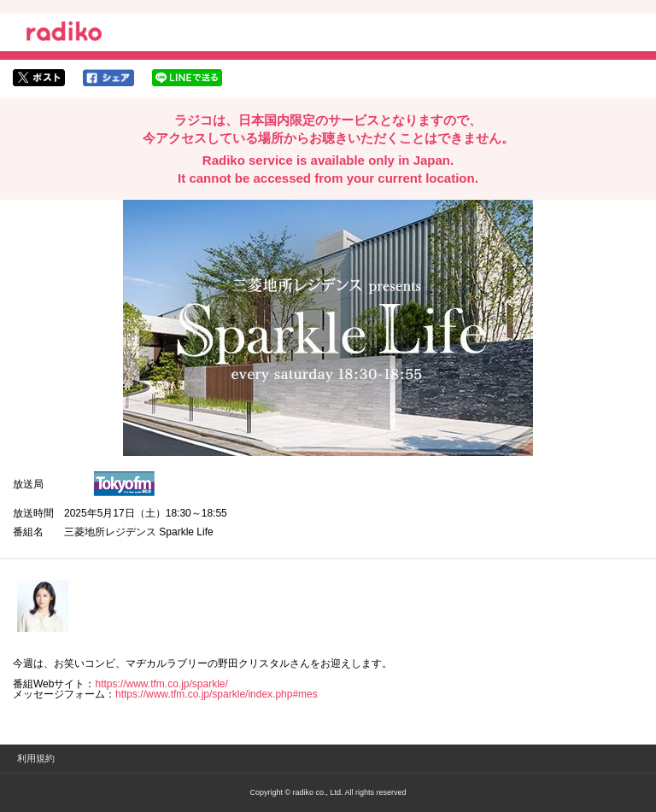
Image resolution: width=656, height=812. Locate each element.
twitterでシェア (39, 78)
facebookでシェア (108, 78)
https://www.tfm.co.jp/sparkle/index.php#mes (217, 694)
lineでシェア (187, 78)
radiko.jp (64, 34)
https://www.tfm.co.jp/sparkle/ (161, 684)
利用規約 (36, 758)
